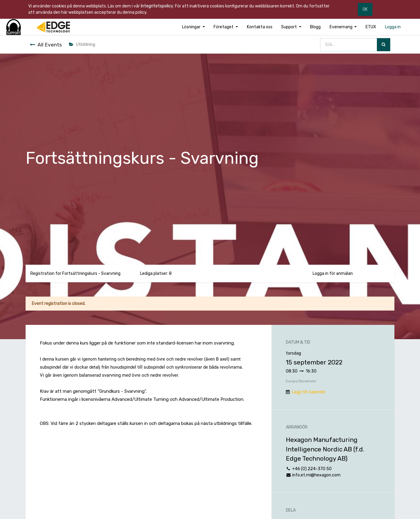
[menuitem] (260, 27)
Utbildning (82, 45)
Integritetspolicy (157, 6)
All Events (46, 45)
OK (365, 9)
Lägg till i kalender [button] (309, 392)
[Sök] (384, 45)
